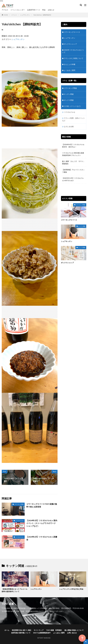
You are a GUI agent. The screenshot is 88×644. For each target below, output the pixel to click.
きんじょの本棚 (70, 65)
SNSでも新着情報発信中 (42, 633)
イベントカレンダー (18, 10)
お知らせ (51, 10)
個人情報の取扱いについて (74, 630)
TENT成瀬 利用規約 (54, 630)
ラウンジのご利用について (74, 59)
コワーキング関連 (19, 504)
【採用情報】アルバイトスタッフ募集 (73, 171)
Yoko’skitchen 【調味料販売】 (43, 15)
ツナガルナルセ (19, 521)
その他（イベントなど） (73, 106)
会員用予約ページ (34, 10)
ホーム (7, 630)
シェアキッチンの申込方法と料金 (71, 589)
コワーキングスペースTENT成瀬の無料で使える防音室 (42, 505)
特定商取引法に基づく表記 (22, 630)
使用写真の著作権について (21, 633)
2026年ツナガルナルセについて (73, 51)
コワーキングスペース (72, 32)
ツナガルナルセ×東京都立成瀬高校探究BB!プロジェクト (73, 154)
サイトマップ (39, 630)
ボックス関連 (69, 100)
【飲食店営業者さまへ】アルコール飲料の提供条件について (15, 590)
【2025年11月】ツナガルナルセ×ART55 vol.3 (73, 179)
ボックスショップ (70, 44)
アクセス (5, 10)
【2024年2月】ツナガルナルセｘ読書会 (42, 538)
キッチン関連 (69, 94)
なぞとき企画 (69, 127)
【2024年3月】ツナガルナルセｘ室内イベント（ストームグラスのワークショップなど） (42, 523)
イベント (14, 15)
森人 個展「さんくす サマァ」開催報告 (74, 163)
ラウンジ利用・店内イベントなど (74, 119)
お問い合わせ (72, 633)
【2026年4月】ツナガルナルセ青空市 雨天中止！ (73, 146)
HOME (6, 15)
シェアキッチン (25, 15)
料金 (44, 10)
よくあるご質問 (70, 71)
